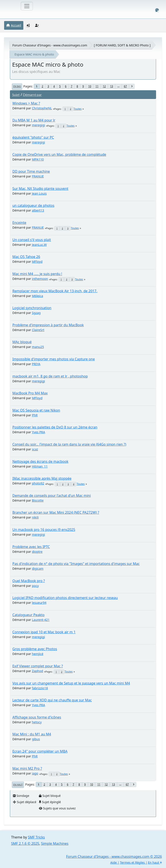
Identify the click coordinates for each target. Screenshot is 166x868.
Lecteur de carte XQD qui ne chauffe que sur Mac (52, 700)
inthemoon (40, 279)
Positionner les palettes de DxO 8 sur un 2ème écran (55, 427)
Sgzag (36, 313)
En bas (17, 86)
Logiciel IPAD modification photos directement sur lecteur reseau (65, 598)
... (118, 86)
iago (35, 773)
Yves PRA (38, 432)
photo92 (38, 483)
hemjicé (38, 654)
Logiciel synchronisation (32, 308)
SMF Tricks (36, 837)
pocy (35, 586)
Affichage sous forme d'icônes (37, 717)
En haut (18, 785)
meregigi (38, 125)
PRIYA (36, 364)
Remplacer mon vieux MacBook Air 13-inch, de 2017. (55, 291)
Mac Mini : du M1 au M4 (32, 734)
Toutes (77, 109)
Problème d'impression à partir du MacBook (48, 325)
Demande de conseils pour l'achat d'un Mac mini (52, 496)
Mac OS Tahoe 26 (26, 257)
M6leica (37, 296)
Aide (113, 862)
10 (90, 86)
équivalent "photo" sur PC (33, 137)
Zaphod (37, 671)
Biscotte (38, 500)
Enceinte (19, 223)
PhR (35, 415)
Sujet (16, 94)
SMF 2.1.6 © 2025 (25, 843)
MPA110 (38, 159)
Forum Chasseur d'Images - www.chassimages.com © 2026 (114, 857)
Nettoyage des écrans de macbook (40, 461)
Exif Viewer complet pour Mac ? (38, 666)
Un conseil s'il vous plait (32, 240)
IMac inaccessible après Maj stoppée (42, 478)
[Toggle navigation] (27, 6)
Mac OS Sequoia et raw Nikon (36, 410)
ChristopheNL (42, 108)
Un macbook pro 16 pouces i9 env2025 (44, 530)
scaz (35, 449)
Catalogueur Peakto (28, 615)
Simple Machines (55, 843)
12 (104, 86)
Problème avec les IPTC (31, 547)
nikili (35, 517)
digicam (38, 569)
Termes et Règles (132, 862)
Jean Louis (39, 193)
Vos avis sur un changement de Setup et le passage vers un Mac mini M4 (71, 683)
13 (112, 86)
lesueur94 (39, 603)
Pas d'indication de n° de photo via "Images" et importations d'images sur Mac (76, 564)
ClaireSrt (38, 330)
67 (125, 86)
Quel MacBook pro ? (29, 581)
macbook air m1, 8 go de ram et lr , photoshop (50, 376)
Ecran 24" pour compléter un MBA (40, 751)
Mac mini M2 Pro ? (27, 768)
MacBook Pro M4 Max (30, 393)
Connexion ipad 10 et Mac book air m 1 (44, 632)
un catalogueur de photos (33, 205)
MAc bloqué (22, 342)
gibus (36, 739)
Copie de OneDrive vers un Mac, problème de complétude (59, 154)
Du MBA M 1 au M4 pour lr (34, 120)
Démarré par (32, 94)
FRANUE (38, 176)
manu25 (38, 347)
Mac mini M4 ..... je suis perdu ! (37, 274)
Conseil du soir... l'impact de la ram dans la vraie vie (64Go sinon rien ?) (69, 444)
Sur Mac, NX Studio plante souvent (40, 189)
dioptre (37, 552)
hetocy (37, 722)
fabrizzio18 (40, 688)
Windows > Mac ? (26, 103)
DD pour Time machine (31, 171)
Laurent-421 (41, 620)
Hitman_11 (40, 466)
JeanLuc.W (39, 245)
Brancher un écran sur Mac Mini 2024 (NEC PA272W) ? (56, 512)
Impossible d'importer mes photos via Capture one (53, 359)
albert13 (38, 210)
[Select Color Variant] (157, 10)
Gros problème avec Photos (35, 649)
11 (97, 86)
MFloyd (37, 262)
